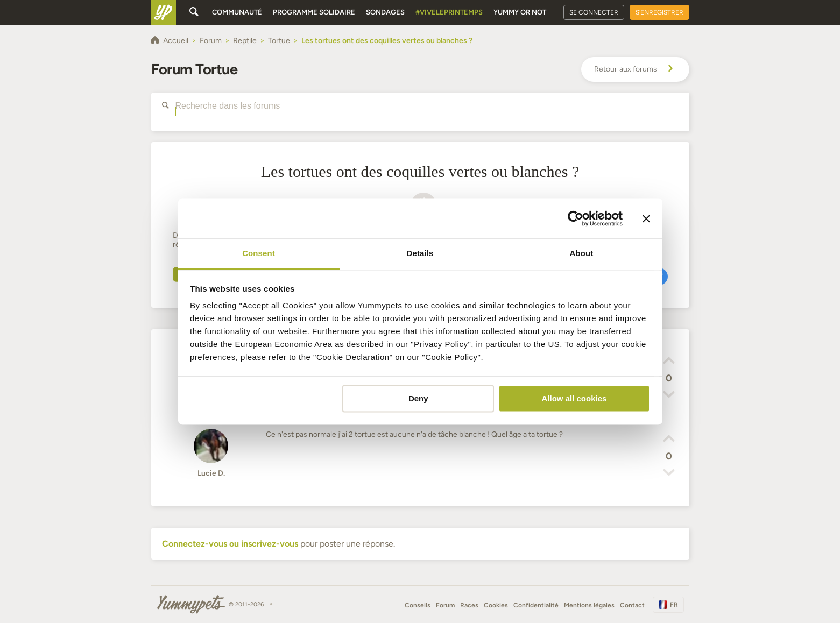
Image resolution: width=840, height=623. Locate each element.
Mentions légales (589, 605)
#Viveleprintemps (449, 12)
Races (469, 605)
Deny (418, 398)
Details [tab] (420, 253)
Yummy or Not (520, 12)
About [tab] (582, 253)
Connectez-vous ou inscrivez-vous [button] (230, 544)
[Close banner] (646, 218)
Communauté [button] (237, 12)
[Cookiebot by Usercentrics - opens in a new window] (576, 218)
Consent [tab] (259, 253)
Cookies (496, 605)
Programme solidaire (314, 12)
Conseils (418, 605)
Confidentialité (536, 605)
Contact (632, 605)
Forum (445, 605)
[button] (669, 362)
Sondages (385, 12)
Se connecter (594, 12)
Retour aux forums (635, 69)
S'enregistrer (659, 12)
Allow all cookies (574, 398)
